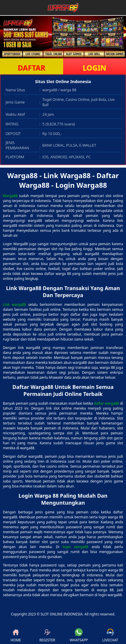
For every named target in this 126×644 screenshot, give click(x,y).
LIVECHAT (110, 635)
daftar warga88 (107, 403)
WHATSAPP (79, 635)
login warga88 (75, 547)
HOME (16, 635)
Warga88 (10, 196)
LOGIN (94, 68)
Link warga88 (14, 305)
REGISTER (47, 635)
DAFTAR (32, 68)
